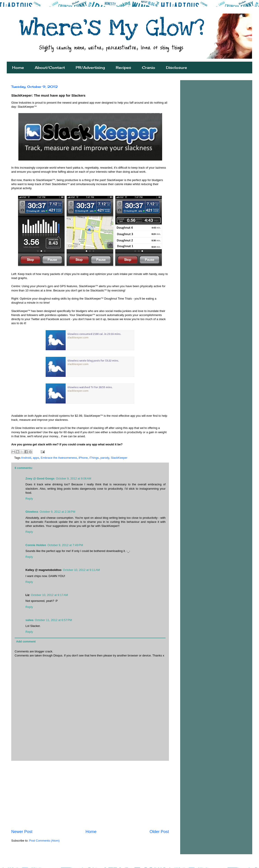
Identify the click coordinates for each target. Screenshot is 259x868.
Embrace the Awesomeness (59, 458)
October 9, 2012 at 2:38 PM (57, 512)
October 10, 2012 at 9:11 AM (81, 570)
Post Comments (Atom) (44, 841)
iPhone (83, 458)
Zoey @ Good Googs (40, 478)
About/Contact (50, 67)
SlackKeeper (119, 458)
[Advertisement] (90, 795)
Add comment (26, 641)
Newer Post (22, 832)
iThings (94, 458)
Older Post (159, 832)
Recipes (123, 67)
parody (105, 458)
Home (18, 67)
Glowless (32, 512)
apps (36, 458)
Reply (29, 499)
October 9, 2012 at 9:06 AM (74, 478)
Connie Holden (36, 545)
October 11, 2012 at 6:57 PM (53, 620)
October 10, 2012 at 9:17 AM (49, 595)
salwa (29, 620)
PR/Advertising (90, 67)
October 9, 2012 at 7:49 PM (65, 545)
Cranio (149, 67)
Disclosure (176, 67)
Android (26, 458)
